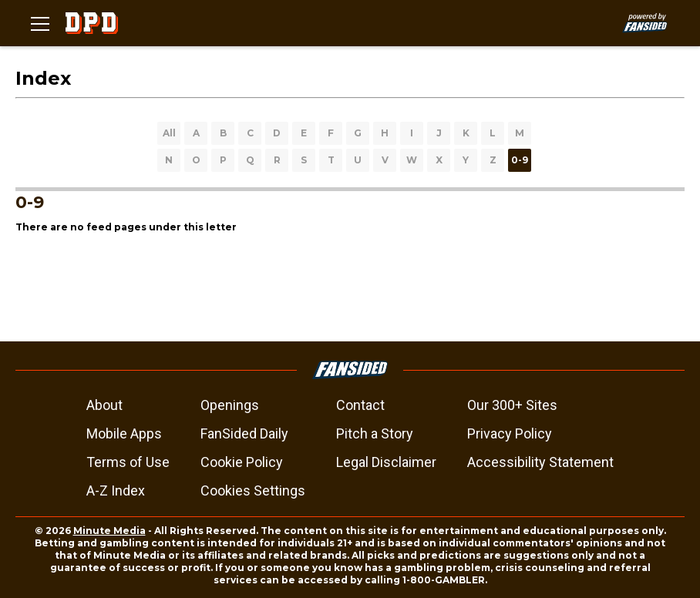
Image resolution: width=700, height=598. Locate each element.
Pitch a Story (375, 433)
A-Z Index (116, 490)
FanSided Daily (244, 433)
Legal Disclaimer (386, 462)
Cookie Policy (242, 462)
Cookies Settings (253, 490)
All (169, 133)
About (104, 405)
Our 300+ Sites (512, 405)
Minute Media (109, 531)
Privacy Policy (510, 433)
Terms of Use (128, 462)
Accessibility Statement (540, 462)
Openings (230, 405)
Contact (360, 405)
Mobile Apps (124, 433)
